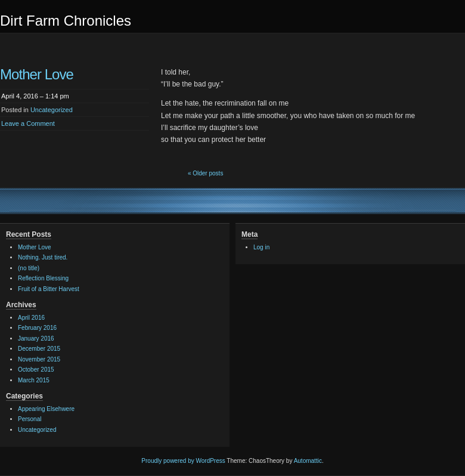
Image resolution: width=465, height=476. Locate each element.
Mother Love (37, 74)
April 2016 (31, 318)
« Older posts (205, 173)
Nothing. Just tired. (43, 257)
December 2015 (39, 349)
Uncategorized (52, 110)
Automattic (308, 461)
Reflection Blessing (43, 278)
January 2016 (36, 339)
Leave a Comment (28, 123)
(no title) (29, 268)
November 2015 (39, 359)
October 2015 (36, 370)
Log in (261, 247)
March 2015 (34, 380)
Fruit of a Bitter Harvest (49, 289)
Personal (30, 419)
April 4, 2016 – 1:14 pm (35, 96)
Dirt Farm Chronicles (66, 21)
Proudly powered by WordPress (183, 461)
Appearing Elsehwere (46, 409)
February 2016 (37, 328)
